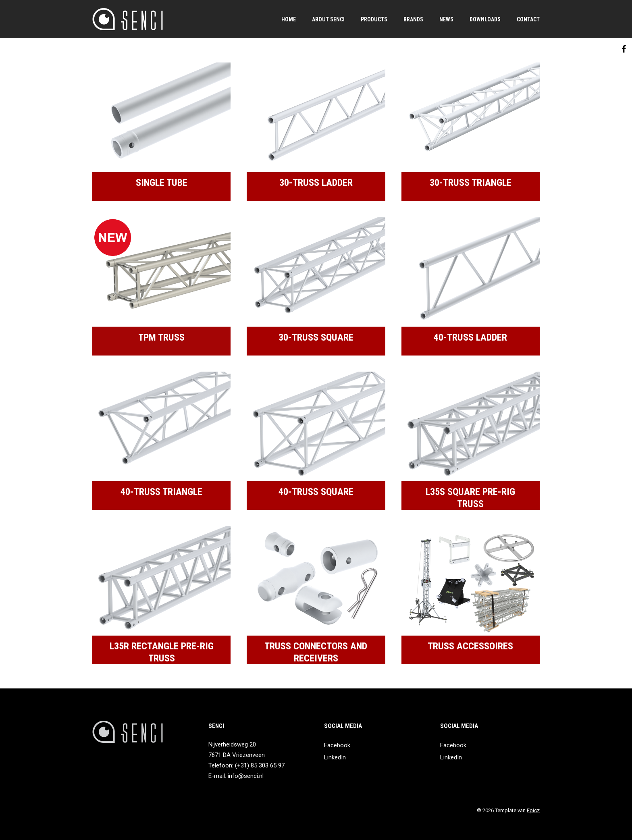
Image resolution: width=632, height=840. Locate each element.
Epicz (533, 810)
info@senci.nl (246, 776)
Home (289, 19)
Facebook (337, 745)
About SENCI (328, 19)
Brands (413, 19)
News (446, 19)
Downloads (485, 19)
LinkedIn (335, 757)
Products (374, 19)
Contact (528, 19)
